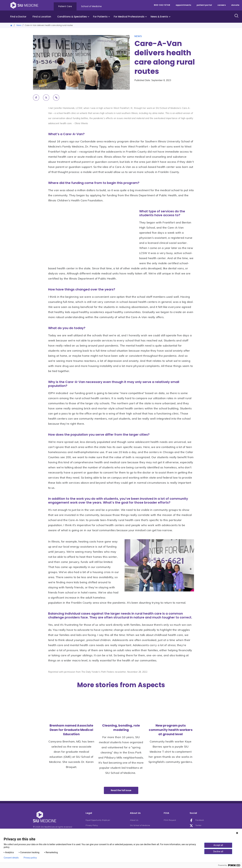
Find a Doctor (18, 17)
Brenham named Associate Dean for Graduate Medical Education (71, 730)
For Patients (100, 17)
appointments (183, 5)
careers (222, 5)
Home (11, 25)
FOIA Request (170, 820)
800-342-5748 (162, 5)
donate (235, 5)
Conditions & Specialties (72, 17)
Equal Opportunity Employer (98, 820)
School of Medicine (91, 6)
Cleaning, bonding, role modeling (121, 728)
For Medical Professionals (129, 17)
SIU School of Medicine (140, 826)
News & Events (159, 17)
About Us (134, 820)
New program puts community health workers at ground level (171, 730)
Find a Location (42, 17)
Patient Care (65, 6)
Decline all (218, 851)
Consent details (11, 858)
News (19, 25)
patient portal (204, 5)
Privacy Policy (92, 826)
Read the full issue (121, 790)
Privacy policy (30, 858)
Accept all (218, 845)
